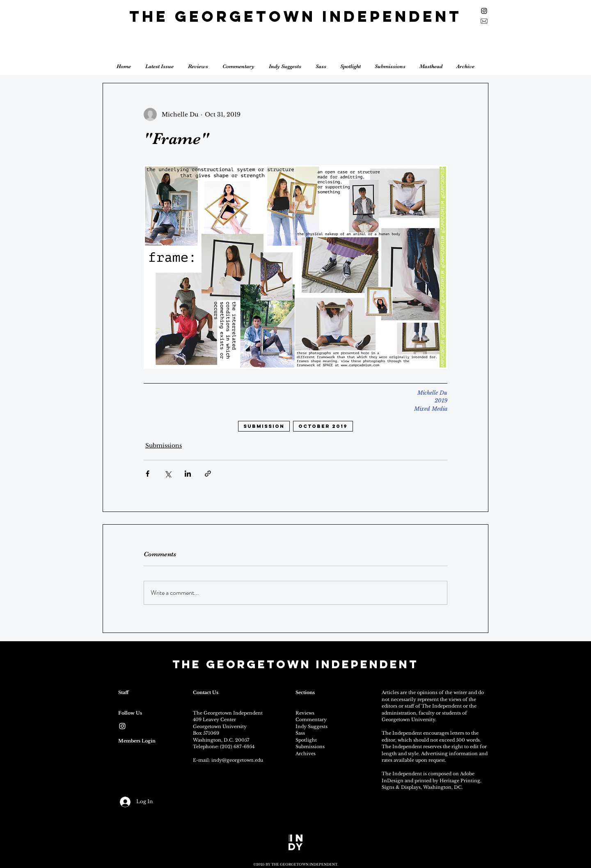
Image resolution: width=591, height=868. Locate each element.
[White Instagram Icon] (122, 726)
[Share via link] (208, 474)
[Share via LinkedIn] (188, 474)
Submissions (164, 445)
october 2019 (323, 426)
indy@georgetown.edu (237, 760)
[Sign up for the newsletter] (484, 21)
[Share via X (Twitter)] (168, 474)
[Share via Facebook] (148, 474)
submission (264, 426)
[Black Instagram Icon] (484, 11)
